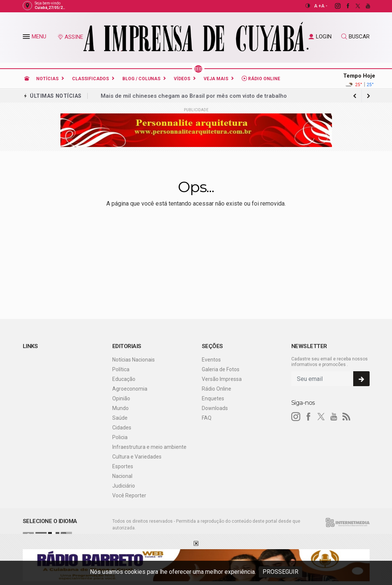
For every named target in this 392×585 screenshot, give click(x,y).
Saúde (120, 418)
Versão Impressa (222, 379)
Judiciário (124, 486)
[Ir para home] (27, 79)
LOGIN (320, 37)
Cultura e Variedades (137, 457)
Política (121, 369)
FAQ (207, 418)
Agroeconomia (130, 389)
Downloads (215, 408)
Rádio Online (261, 79)
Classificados (90, 79)
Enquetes (213, 398)
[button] (27, 38)
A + (318, 6)
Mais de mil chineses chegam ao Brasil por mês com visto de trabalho (194, 96)
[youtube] (364, 6)
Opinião (121, 398)
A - (324, 6)
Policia (120, 437)
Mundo (120, 408)
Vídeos (182, 79)
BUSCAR (355, 37)
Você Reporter (129, 495)
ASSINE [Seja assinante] (70, 37)
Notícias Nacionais (134, 360)
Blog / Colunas (141, 79)
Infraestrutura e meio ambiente (149, 447)
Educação (124, 379)
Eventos (211, 360)
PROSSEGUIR (280, 572)
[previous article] (369, 96)
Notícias (47, 79)
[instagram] (334, 6)
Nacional (122, 476)
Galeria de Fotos (221, 369)
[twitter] (354, 6)
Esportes (123, 466)
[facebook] (344, 6)
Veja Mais (216, 79)
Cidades (122, 428)
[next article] (355, 96)
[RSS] (346, 417)
